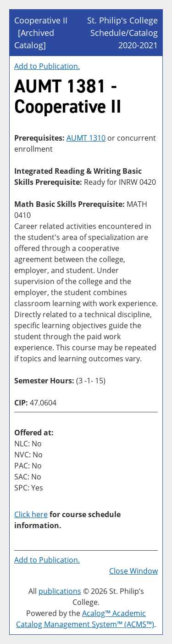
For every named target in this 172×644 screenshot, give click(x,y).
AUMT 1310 (86, 138)
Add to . (47, 66)
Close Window (133, 571)
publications (60, 591)
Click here (31, 514)
